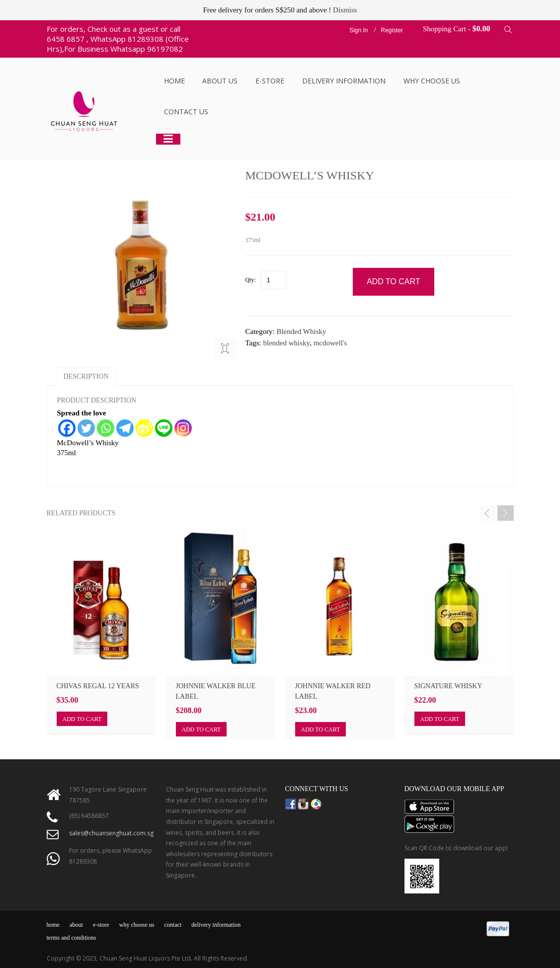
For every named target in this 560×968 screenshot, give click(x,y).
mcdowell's (330, 343)
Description (86, 376)
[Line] (164, 428)
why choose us (137, 925)
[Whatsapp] (106, 428)
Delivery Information (344, 81)
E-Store (270, 81)
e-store (101, 925)
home (53, 925)
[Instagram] (183, 428)
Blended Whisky (301, 331)
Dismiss (345, 10)
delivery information (216, 925)
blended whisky (287, 343)
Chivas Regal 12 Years (98, 686)
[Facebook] (67, 428)
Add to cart (82, 719)
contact (173, 925)
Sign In (359, 30)
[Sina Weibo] (144, 428)
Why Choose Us (432, 81)
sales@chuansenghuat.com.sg (111, 833)
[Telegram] (125, 428)
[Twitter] (86, 428)
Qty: (251, 280)
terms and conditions (72, 938)
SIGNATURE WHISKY (448, 686)
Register (392, 30)
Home (174, 81)
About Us (220, 81)
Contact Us (186, 112)
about (76, 925)
